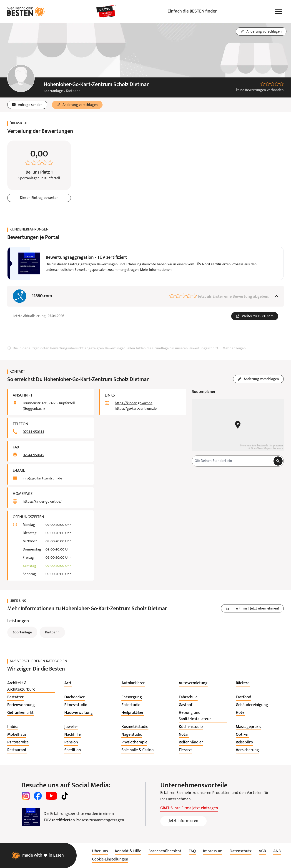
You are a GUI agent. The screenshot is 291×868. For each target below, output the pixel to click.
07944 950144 (34, 432)
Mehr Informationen (156, 270)
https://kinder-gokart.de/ (42, 502)
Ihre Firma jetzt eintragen (189, 808)
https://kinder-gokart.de (134, 403)
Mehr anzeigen (234, 348)
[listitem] (31, 686)
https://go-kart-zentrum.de (136, 409)
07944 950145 (33, 455)
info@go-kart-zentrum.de (42, 479)
